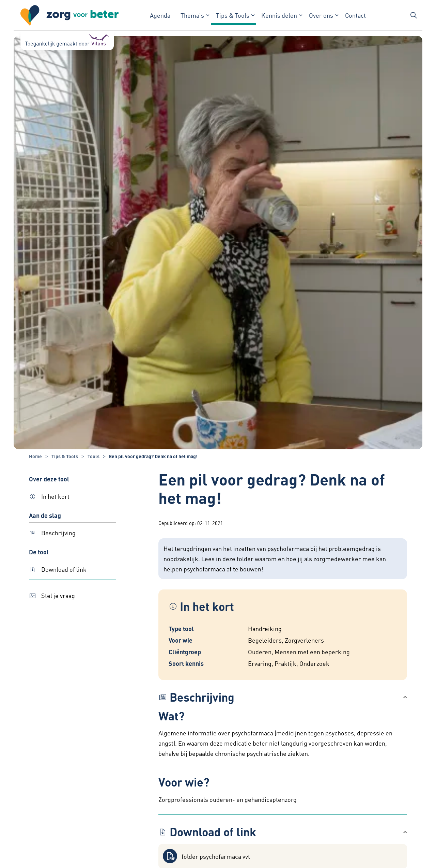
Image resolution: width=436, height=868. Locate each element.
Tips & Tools (233, 15)
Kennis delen (279, 15)
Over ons (321, 15)
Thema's (192, 15)
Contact (355, 15)
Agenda (160, 15)
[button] (283, 697)
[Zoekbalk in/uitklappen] (414, 15)
